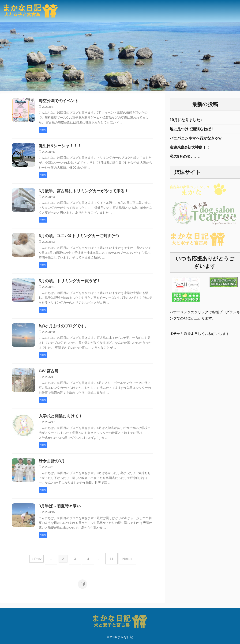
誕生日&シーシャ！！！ (59, 147)
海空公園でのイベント (57, 101)
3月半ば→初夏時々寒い (58, 511)
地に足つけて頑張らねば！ (192, 130)
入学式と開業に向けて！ (59, 420)
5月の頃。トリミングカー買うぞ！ (68, 283)
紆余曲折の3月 (51, 465)
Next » (123, 561)
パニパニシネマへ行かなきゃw (195, 139)
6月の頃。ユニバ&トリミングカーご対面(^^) (76, 238)
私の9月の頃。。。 (186, 159)
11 (109, 561)
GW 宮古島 (48, 374)
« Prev (42, 561)
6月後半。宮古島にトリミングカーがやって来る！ (81, 192)
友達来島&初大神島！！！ (192, 149)
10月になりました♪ (186, 120)
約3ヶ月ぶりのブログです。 (62, 329)
